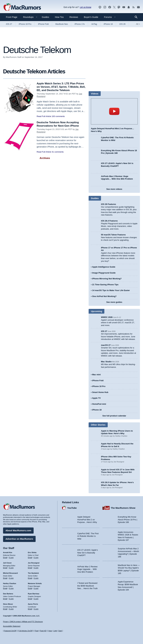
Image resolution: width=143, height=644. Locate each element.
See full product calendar (114, 416)
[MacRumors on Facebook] (110, 7)
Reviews (74, 17)
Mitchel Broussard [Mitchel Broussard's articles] (10, 573)
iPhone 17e (80, 24)
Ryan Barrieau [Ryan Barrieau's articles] (34, 594)
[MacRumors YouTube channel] (124, 7)
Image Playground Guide (104, 273)
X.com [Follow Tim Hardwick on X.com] (36, 578)
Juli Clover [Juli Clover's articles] (7, 563)
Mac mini (96, 375)
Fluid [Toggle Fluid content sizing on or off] (37, 631)
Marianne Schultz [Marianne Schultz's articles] (35, 583)
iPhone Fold (43, 24)
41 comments (58, 152)
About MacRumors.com (18, 530)
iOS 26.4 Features (109, 221)
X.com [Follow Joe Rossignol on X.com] (36, 568)
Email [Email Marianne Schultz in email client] (30, 588)
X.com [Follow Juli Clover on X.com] (11, 568)
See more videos (114, 189)
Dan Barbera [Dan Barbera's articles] (8, 594)
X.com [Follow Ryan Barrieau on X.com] (36, 599)
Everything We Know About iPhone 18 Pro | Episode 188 (127, 520)
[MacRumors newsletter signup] (138, 7)
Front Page (12, 17)
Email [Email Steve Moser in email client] (5, 609)
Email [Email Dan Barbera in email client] (5, 599)
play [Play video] (114, 111)
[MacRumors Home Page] (22, 7)
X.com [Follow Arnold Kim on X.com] (11, 558)
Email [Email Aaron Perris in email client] (30, 609)
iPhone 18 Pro (25, 24)
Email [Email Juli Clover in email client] (5, 568)
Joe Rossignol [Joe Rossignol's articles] (34, 563)
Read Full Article (44, 116)
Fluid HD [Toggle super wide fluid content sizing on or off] (43, 631)
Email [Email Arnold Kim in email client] (5, 558)
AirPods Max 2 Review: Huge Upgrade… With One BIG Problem (88, 569)
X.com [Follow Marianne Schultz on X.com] (36, 588)
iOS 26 (122, 24)
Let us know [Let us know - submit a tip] (85, 7)
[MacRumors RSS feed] (134, 7)
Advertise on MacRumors (19, 539)
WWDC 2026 (107, 317)
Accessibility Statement (12, 626)
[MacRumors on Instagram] (105, 7)
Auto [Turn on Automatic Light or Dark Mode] (50, 631)
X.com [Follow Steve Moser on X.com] (11, 609)
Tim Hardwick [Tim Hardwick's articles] (33, 573)
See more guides (114, 302)
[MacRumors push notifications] (129, 7)
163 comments (58, 116)
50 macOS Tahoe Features (113, 235)
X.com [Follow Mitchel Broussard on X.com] (11, 578)
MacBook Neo (62, 24)
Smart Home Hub (100, 392)
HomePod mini (99, 404)
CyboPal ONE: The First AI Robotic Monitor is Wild (88, 536)
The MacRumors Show (123, 508)
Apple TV (96, 398)
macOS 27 (106, 345)
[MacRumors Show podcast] (100, 7)
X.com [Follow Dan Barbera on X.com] (11, 599)
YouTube (72, 508)
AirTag (94, 24)
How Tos (59, 17)
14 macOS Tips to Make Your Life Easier (111, 290)
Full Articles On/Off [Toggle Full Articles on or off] (26, 631)
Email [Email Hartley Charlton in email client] (5, 588)
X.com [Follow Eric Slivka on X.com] (36, 558)
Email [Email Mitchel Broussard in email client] (5, 578)
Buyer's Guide (91, 17)
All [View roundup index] (138, 24)
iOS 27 (9, 24)
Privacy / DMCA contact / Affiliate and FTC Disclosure (23, 622)
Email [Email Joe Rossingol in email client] (30, 568)
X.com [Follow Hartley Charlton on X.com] (11, 588)
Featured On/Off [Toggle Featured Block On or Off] (10, 631)
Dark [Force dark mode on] (60, 631)
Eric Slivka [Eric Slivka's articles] (32, 552)
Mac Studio (106, 362)
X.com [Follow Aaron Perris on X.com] (36, 609)
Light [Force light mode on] (55, 631)
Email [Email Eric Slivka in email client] (30, 558)
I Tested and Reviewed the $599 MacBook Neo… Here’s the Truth (87, 586)
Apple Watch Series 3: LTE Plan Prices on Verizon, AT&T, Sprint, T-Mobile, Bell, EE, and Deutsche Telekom (61, 87)
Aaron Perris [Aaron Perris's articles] (33, 604)
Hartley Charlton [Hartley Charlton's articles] (10, 583)
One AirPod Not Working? (104, 296)
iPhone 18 (108, 24)
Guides (46, 17)
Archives (45, 158)
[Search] (137, 17)
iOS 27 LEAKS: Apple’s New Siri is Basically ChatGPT (88, 553)
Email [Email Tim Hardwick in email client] (30, 578)
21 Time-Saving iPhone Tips (105, 285)
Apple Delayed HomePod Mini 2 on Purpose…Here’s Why (87, 520)
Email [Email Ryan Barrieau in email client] (30, 599)
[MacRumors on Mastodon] (119, 7)
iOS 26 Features (108, 204)
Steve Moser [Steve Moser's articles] (8, 604)
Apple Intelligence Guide (104, 267)
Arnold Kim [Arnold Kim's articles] (8, 552)
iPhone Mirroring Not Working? (107, 279)
